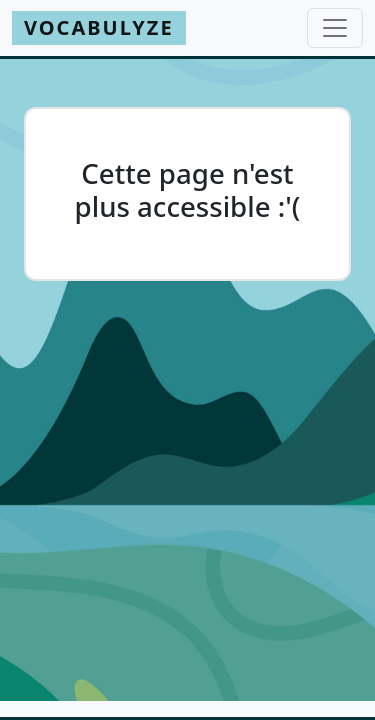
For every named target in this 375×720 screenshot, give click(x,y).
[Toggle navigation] (335, 28)
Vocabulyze (99, 27)
